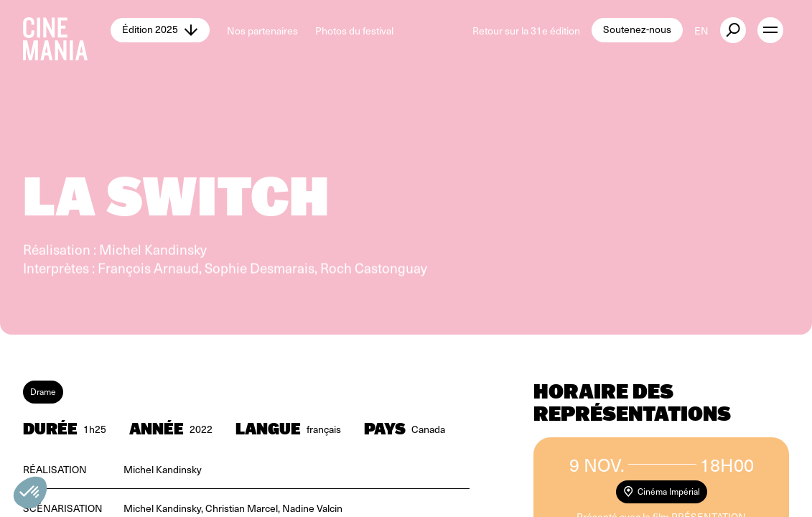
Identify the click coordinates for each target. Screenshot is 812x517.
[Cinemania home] (67, 30)
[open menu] (770, 30)
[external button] (733, 30)
